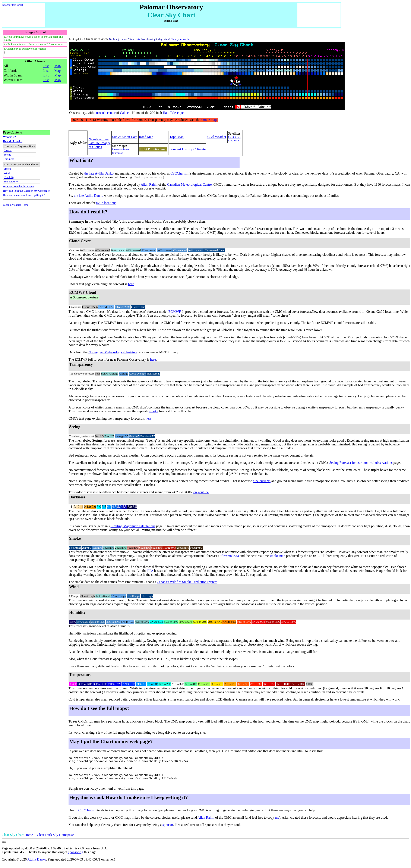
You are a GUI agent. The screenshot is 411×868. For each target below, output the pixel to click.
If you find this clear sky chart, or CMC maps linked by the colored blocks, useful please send (133, 821)
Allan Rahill (149, 184)
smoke (154, 411)
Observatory (78, 113)
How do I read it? (88, 212)
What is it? (10, 137)
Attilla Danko (37, 863)
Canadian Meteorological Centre (189, 184)
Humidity (9, 177)
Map (58, 66)
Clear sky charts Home (16, 205)
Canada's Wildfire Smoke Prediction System (187, 582)
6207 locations (106, 203)
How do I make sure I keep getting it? (24, 195)
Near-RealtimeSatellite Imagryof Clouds (100, 143)
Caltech (125, 113)
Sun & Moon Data (125, 137)
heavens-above (120, 149)
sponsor (168, 828)
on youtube (201, 492)
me (277, 821)
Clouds (8, 150)
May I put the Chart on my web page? (111, 741)
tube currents (262, 481)
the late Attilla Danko (99, 173)
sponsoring (76, 855)
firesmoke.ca (230, 556)
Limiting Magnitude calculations (133, 526)
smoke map (277, 556)
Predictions (234, 137)
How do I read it (13, 141)
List (46, 66)
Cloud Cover (80, 241)
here (131, 284)
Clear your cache (180, 39)
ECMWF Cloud (84, 295)
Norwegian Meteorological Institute (113, 352)
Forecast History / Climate (188, 149)
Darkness (9, 159)
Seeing (7, 155)
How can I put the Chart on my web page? (26, 191)
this (138, 39)
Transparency (81, 364)
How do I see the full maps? (19, 186)
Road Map (146, 137)
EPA (150, 571)
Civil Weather (217, 137)
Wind (7, 173)
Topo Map (177, 137)
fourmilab (118, 153)
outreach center (105, 113)
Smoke (7, 169)
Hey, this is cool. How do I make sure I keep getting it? (129, 800)
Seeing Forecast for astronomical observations (361, 463)
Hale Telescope (173, 113)
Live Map (233, 140)
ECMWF (174, 312)
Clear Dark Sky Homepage (55, 838)
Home (17, 838)
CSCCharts (178, 173)
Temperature (11, 181)
